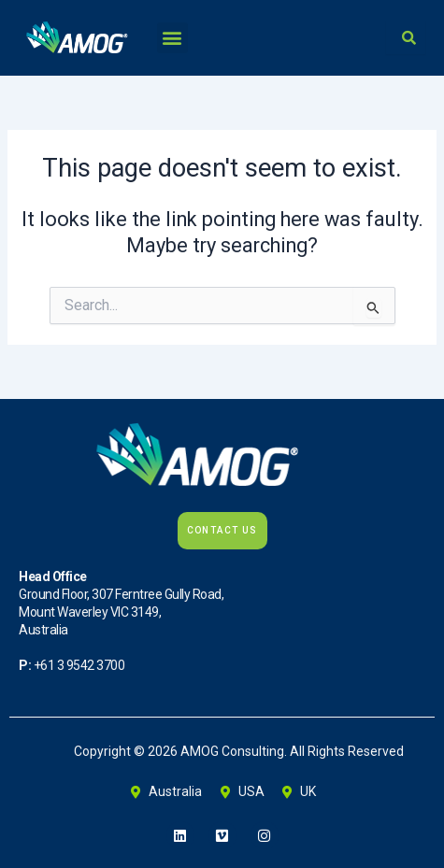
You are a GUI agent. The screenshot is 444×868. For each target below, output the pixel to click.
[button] (172, 38)
